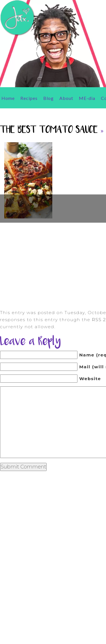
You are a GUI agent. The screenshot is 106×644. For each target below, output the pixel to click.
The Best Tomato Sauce (49, 130)
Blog (48, 98)
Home (8, 98)
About (66, 98)
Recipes (29, 98)
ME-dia (87, 98)
